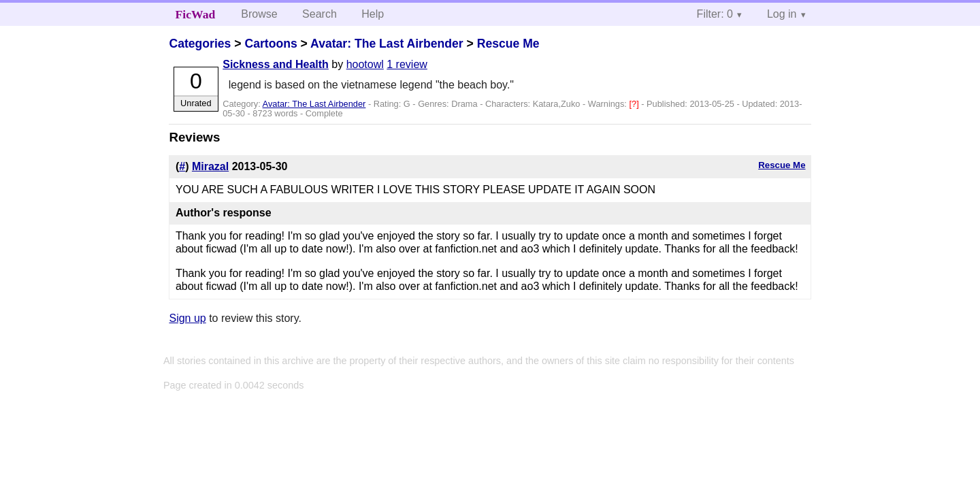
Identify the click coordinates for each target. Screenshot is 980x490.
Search (320, 14)
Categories (200, 44)
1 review (407, 64)
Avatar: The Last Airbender (387, 44)
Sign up (187, 318)
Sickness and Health (276, 64)
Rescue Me (508, 44)
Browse (259, 14)
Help (373, 14)
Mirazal (210, 166)
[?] (635, 104)
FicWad (196, 14)
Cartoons (271, 44)
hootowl (365, 64)
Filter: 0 (715, 14)
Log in (782, 14)
